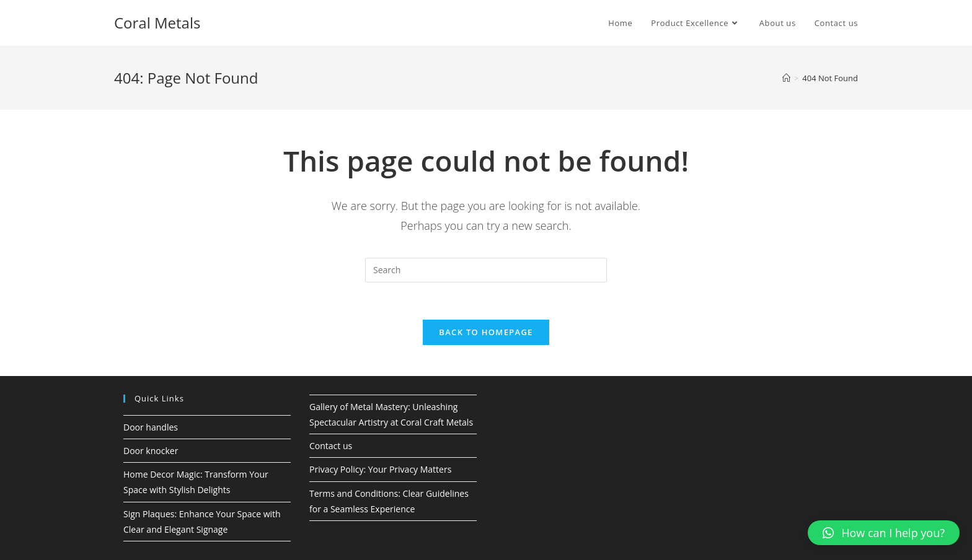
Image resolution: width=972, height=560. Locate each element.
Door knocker (151, 451)
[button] (884, 533)
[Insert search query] (486, 270)
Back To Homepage (486, 332)
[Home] (786, 78)
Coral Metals (157, 23)
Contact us (331, 446)
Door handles (151, 427)
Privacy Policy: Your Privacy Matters (380, 469)
